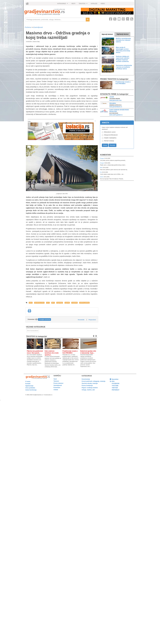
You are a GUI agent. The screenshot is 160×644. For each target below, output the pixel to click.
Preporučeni (92, 320)
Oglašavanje (29, 386)
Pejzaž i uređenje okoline (90, 388)
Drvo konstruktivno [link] (33, 331)
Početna (28, 27)
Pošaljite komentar (45, 319)
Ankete (56, 390)
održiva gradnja (84, 303)
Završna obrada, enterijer (90, 383)
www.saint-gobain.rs (116, 115)
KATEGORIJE (63, 4)
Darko (102, 177)
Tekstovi (56, 381)
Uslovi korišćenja (31, 390)
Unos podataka (30, 388)
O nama (28, 382)
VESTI (73, 4)
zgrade (67, 303)
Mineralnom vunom (110, 132)
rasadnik (74, 303)
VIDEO (103, 4)
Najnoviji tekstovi (107, 34)
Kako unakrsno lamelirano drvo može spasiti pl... (52, 353)
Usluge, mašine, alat (88, 390)
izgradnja (60, 303)
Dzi (101, 172)
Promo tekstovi (58, 383)
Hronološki (81, 320)
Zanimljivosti (38, 27)
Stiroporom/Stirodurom (111, 135)
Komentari (106, 155)
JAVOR (112, 97)
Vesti (55, 379)
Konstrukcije (86, 379)
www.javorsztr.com (115, 100)
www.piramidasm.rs (116, 107)
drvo (31, 303)
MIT (53, 303)
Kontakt (28, 384)
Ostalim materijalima (110, 138)
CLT (48, 303)
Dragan (102, 158)
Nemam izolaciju (109, 141)
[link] (51, 12)
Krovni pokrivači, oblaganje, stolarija (93, 381)
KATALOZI (94, 4)
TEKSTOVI (83, 4)
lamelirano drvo (39, 303)
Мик (101, 168)
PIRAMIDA (113, 103)
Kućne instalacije (87, 386)
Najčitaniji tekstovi (123, 34)
